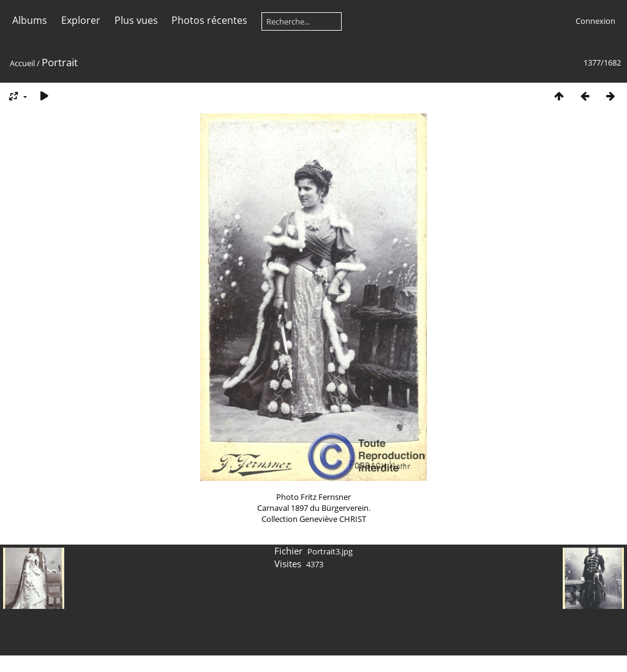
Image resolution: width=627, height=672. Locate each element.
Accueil (22, 63)
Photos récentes (209, 20)
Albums (30, 20)
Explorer (81, 20)
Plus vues (136, 20)
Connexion (595, 21)
